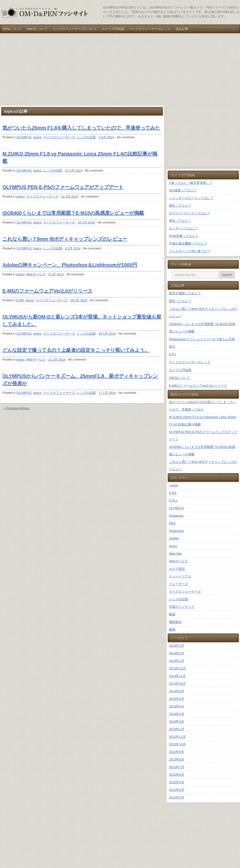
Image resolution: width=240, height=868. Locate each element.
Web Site (175, 554)
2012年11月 (177, 737)
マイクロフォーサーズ (59, 137)
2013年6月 (177, 706)
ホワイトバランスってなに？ (190, 213)
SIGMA (174, 538)
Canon (174, 485)
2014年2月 (177, 653)
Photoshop (176, 531)
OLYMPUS (24, 137)
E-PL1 (173, 500)
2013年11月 (177, 676)
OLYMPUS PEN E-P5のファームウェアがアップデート (63, 187)
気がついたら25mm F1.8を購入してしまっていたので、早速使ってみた (81, 128)
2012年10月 (177, 744)
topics (37, 137)
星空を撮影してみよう (185, 293)
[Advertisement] (57, 70)
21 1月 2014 (57, 359)
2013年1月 (177, 729)
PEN (172, 523)
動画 (172, 614)
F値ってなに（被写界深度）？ (191, 183)
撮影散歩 (175, 622)
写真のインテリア (182, 607)
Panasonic (176, 516)
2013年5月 (177, 714)
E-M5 (20, 300)
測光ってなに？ (180, 221)
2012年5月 (177, 782)
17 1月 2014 (107, 393)
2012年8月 (177, 759)
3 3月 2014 (106, 137)
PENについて (12, 29)
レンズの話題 (86, 137)
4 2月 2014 (56, 274)
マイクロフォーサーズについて (75, 29)
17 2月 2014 (74, 170)
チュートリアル (180, 576)
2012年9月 (177, 752)
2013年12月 (177, 668)
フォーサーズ (179, 584)
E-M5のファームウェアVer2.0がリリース (47, 291)
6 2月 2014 (73, 248)
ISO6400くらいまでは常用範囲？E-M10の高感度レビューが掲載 (73, 213)
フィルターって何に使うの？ (190, 251)
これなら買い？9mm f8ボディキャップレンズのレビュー (65, 239)
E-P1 (172, 354)
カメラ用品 (177, 569)
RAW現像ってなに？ (184, 236)
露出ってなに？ (180, 205)
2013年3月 (177, 721)
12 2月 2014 (70, 196)
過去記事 (182, 29)
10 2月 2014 (86, 222)
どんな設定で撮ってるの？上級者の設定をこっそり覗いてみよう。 (76, 350)
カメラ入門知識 (113, 29)
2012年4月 (177, 790)
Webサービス (36, 274)
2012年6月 (177, 775)
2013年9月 (177, 691)
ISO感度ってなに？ (183, 190)
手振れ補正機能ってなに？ (188, 243)
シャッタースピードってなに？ (191, 198)
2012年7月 (177, 767)
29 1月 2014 (79, 300)
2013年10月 (177, 684)
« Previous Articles (17, 408)
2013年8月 (177, 699)
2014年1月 (177, 661)
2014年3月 (177, 646)
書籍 (172, 629)
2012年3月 (177, 797)
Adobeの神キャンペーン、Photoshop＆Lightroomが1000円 (70, 265)
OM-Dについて (37, 29)
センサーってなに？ (183, 228)
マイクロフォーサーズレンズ (150, 29)
